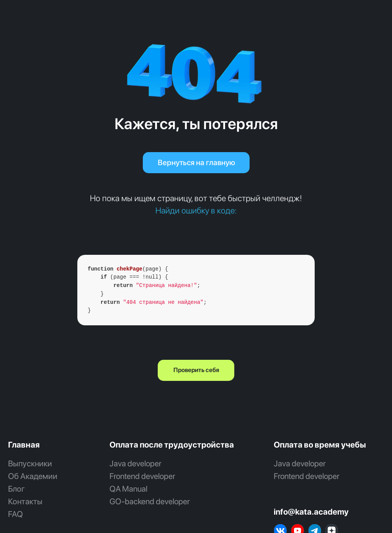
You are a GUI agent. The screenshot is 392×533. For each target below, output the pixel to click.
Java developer (136, 463)
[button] (196, 370)
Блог (16, 489)
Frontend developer (142, 476)
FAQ (16, 514)
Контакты (25, 501)
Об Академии (33, 476)
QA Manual (128, 489)
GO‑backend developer (150, 501)
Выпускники (30, 463)
